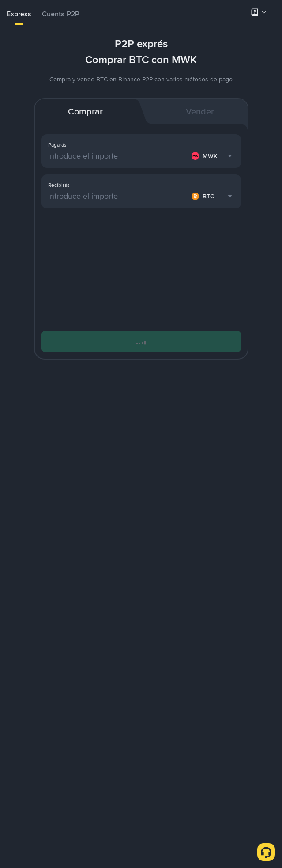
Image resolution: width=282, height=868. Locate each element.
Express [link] (19, 14)
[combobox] (213, 156)
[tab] (19, 14)
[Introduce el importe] (118, 156)
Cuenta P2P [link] (61, 14)
